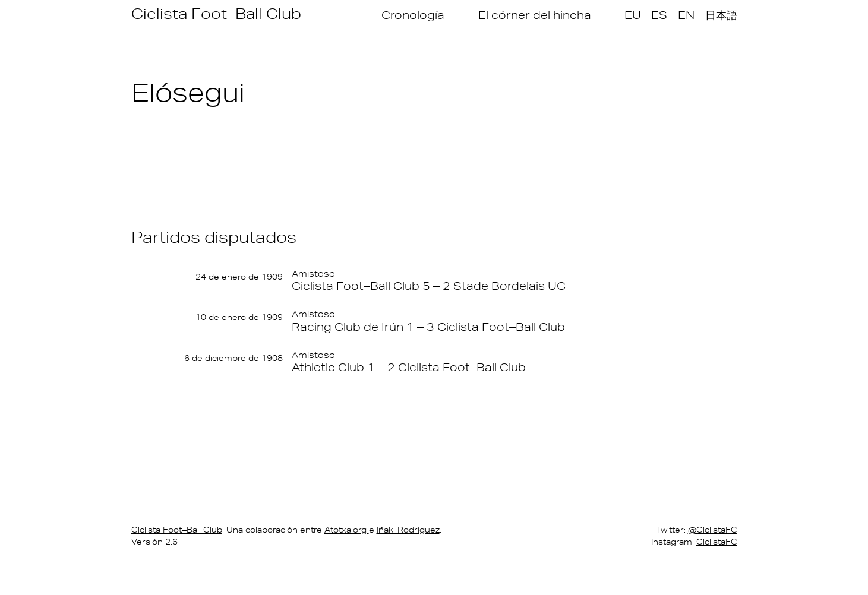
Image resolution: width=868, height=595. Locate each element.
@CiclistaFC (713, 530)
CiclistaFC (717, 542)
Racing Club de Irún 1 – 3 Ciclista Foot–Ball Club (428, 327)
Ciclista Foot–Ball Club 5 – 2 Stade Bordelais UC (429, 286)
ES (659, 15)
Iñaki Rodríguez (408, 530)
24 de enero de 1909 (239, 277)
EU (633, 15)
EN (686, 15)
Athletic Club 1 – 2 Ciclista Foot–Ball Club (409, 367)
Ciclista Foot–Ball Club (216, 13)
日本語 (721, 15)
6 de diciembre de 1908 (233, 358)
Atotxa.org (347, 530)
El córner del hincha (535, 15)
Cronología (413, 15)
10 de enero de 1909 (239, 317)
